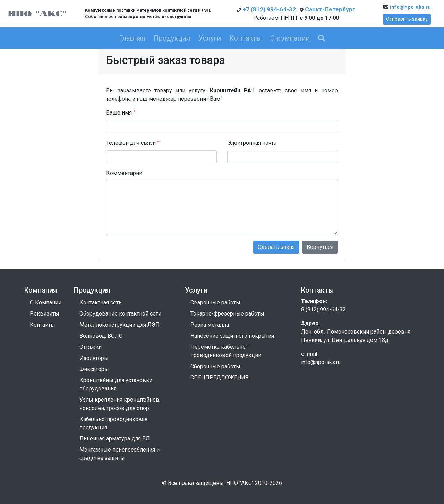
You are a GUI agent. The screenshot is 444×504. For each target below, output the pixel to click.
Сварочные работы (215, 303)
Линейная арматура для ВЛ (115, 439)
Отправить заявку (407, 19)
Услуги (210, 38)
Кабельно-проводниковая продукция (113, 423)
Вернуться (320, 247)
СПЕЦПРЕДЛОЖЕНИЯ (220, 377)
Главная (132, 38)
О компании (290, 38)
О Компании (46, 303)
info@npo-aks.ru (407, 7)
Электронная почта (252, 143)
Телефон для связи (131, 143)
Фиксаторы (94, 369)
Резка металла (210, 325)
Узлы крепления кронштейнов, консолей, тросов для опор (120, 404)
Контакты (246, 38)
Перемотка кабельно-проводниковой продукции (226, 351)
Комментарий (124, 173)
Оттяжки (91, 347)
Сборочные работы (215, 366)
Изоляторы (94, 358)
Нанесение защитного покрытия (232, 336)
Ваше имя (119, 113)
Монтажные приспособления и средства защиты (119, 454)
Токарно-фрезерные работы (227, 314)
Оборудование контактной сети (120, 314)
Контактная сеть (101, 303)
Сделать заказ (276, 247)
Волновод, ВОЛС (101, 336)
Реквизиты (45, 314)
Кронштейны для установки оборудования (116, 384)
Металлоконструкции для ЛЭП (119, 325)
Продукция (172, 38)
